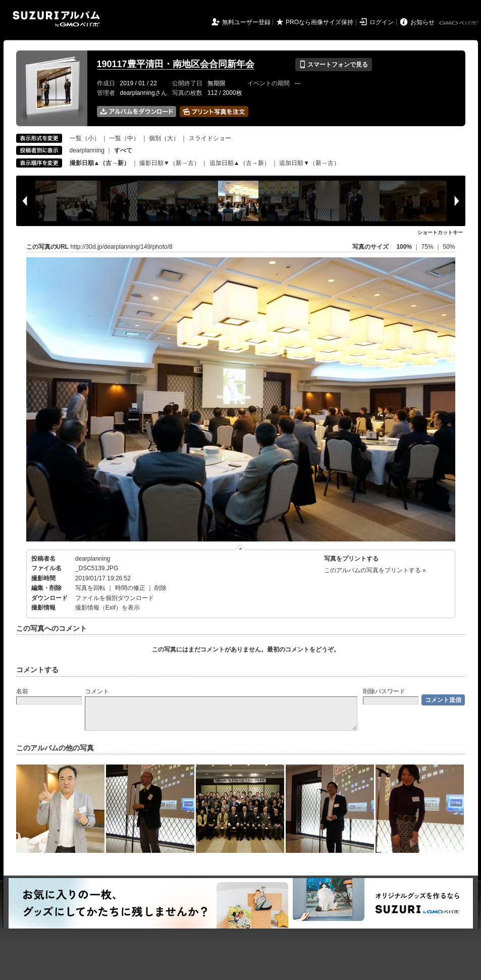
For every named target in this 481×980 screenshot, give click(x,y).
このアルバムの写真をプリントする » (375, 570)
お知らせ (422, 22)
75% (428, 247)
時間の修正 (130, 588)
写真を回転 (90, 588)
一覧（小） (85, 138)
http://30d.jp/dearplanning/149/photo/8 (122, 247)
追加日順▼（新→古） (309, 163)
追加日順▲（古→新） (240, 163)
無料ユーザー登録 (246, 22)
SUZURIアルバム (56, 19)
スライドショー (210, 138)
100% (404, 247)
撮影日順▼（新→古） (170, 163)
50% (449, 247)
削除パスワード (384, 691)
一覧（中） (124, 138)
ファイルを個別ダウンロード (115, 598)
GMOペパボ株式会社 (459, 23)
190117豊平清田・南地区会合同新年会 (176, 64)
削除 (161, 588)
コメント (97, 691)
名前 (22, 691)
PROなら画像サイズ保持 (319, 22)
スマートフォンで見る (333, 65)
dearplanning (87, 150)
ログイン (382, 22)
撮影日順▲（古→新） (100, 163)
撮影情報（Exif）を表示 (108, 608)
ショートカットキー (440, 232)
